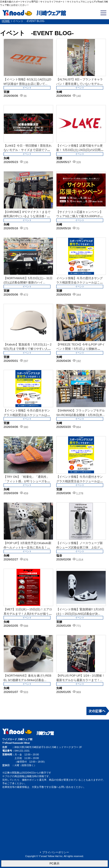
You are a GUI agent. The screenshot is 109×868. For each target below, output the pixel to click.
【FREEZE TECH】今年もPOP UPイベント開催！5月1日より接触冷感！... (81, 349)
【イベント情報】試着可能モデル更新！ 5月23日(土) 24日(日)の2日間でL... (80, 150)
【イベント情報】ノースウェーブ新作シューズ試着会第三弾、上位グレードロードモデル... (80, 547)
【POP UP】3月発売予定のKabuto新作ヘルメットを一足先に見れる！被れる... (27, 547)
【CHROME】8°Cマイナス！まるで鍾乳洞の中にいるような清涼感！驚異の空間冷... (27, 216)
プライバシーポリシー (56, 852)
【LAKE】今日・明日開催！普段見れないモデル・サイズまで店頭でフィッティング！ (28, 150)
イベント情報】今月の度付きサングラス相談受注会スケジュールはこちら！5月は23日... (80, 283)
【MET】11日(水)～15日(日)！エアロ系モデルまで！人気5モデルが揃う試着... (28, 614)
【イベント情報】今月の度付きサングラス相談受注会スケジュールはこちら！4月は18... (27, 415)
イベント (27, 88)
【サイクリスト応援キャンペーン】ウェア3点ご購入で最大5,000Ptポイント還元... (80, 216)
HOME (6, 21)
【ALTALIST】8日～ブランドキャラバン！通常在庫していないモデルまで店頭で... (80, 84)
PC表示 (55, 863)
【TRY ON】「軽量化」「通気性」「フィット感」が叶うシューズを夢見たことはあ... (27, 481)
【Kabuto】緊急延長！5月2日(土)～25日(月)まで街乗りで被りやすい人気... (28, 349)
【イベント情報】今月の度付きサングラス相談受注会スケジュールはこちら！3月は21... (80, 481)
